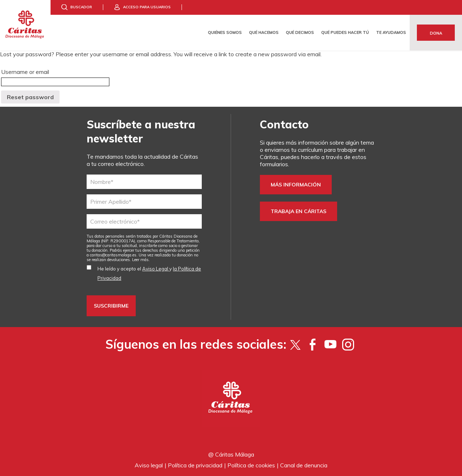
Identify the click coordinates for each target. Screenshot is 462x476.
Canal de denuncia (304, 465)
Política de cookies (251, 465)
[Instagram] (348, 344)
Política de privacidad (195, 465)
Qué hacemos (264, 32)
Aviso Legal (156, 269)
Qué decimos (300, 32)
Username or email (25, 72)
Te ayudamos (391, 32)
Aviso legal (149, 465)
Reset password (30, 97)
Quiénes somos (225, 32)
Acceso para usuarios (147, 7)
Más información (296, 185)
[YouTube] (330, 344)
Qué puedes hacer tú (345, 32)
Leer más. (141, 260)
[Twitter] (295, 344)
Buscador (81, 7)
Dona (436, 33)
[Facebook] (313, 344)
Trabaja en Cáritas (298, 211)
